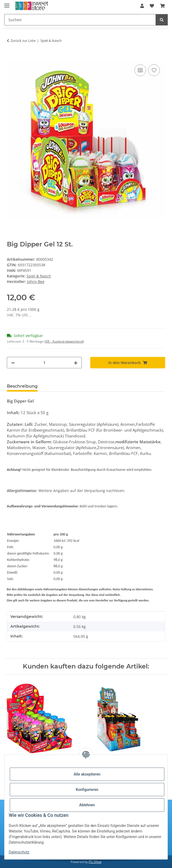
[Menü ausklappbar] (7, 3)
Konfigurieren (87, 790)
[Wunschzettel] (152, 6)
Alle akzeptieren (87, 774)
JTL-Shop (95, 862)
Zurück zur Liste (23, 41)
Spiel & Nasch (39, 276)
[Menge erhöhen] (76, 363)
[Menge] (44, 363)
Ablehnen (87, 805)
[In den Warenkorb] (11, 57)
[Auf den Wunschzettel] (154, 70)
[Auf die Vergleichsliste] (140, 70)
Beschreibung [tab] (22, 386)
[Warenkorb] (162, 6)
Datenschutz (19, 852)
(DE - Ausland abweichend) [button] (64, 341)
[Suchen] (80, 20)
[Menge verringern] (13, 363)
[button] (142, 6)
